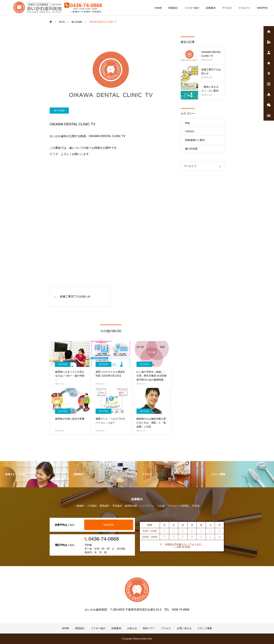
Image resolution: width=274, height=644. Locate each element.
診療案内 (211, 8)
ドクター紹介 (192, 8)
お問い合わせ (184, 628)
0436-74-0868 (104, 539)
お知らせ (132, 628)
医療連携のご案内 (195, 140)
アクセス (227, 8)
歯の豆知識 (59, 110)
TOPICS (190, 131)
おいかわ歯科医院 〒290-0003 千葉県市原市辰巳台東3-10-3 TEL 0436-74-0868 (137, 610)
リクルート (244, 8)
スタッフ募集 (205, 628)
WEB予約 (262, 8)
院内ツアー (149, 628)
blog (187, 123)
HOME (158, 8)
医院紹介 (173, 8)
